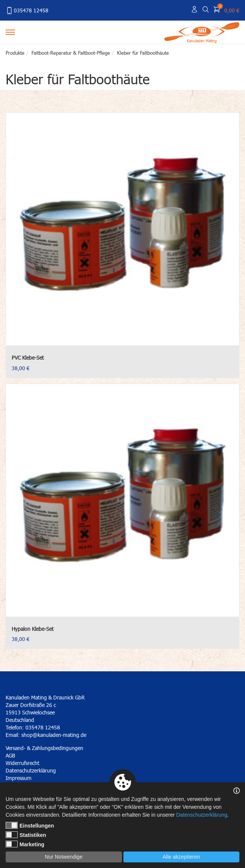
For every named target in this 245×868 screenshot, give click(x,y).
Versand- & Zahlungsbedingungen (44, 748)
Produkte (15, 53)
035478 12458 (27, 10)
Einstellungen (30, 825)
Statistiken (26, 835)
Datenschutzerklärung (201, 815)
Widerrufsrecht (23, 763)
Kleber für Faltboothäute (143, 53)
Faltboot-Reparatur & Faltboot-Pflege (71, 53)
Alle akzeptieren (181, 857)
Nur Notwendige (64, 857)
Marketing (25, 844)
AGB (10, 755)
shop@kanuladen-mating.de (54, 735)
